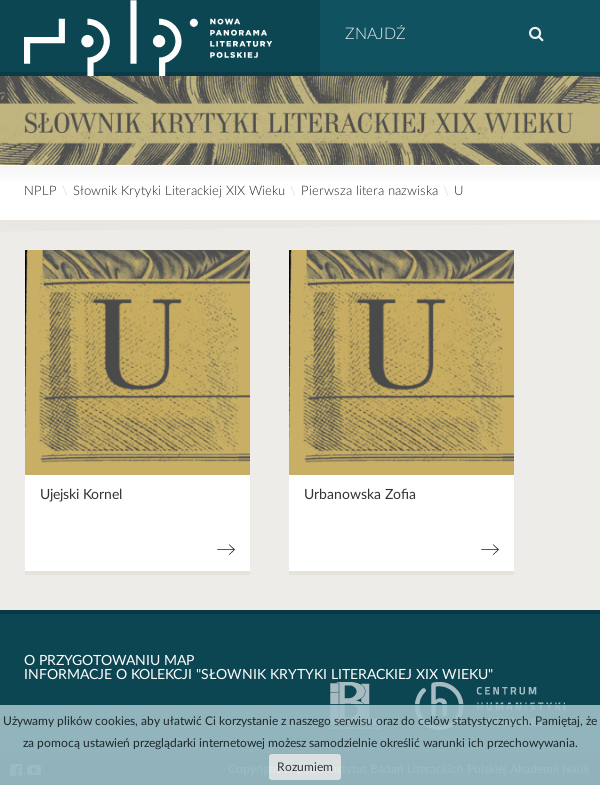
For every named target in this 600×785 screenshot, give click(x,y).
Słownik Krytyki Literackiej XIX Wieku (179, 191)
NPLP (40, 191)
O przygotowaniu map (109, 661)
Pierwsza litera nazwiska (369, 191)
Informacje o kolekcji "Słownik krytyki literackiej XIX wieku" (258, 675)
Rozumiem (305, 767)
